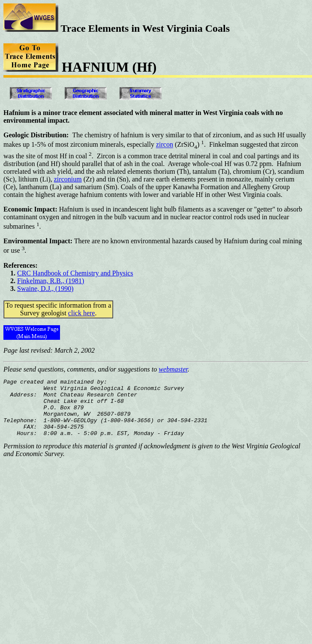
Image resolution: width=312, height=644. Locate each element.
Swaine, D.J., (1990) (45, 289)
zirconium (68, 179)
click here (82, 313)
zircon (165, 145)
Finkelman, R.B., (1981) (51, 281)
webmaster (173, 369)
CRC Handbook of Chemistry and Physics (75, 273)
